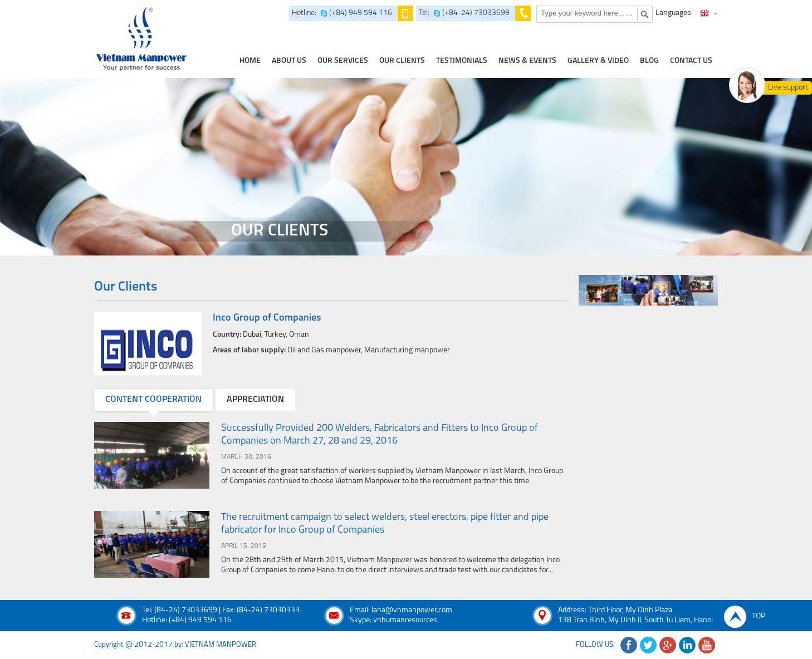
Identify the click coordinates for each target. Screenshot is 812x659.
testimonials (462, 61)
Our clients (402, 61)
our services (343, 61)
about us (289, 61)
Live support (788, 88)
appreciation (255, 400)
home (250, 61)
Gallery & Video (598, 61)
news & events (527, 61)
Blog (649, 61)
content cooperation (153, 400)
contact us (691, 61)
